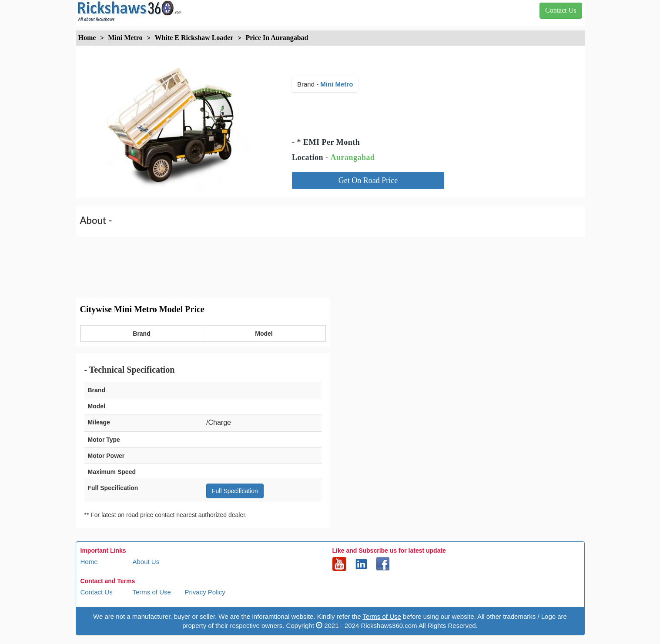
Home (89, 562)
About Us (146, 562)
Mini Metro (337, 84)
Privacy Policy (205, 592)
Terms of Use (152, 592)
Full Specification (235, 491)
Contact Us (97, 592)
